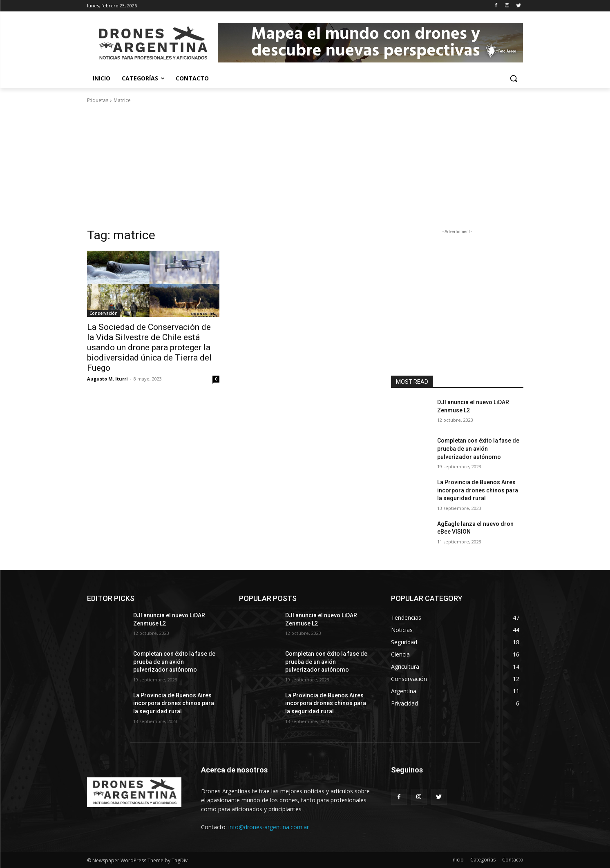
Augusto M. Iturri (107, 379)
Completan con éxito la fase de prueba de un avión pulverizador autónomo (478, 448)
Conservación (104, 313)
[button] (514, 78)
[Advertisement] (305, 166)
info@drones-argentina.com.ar (269, 827)
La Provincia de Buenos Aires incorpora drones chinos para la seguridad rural (478, 490)
